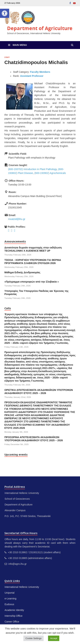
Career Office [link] (12, 622)
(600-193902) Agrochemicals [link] (50, 173)
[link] (5, 13)
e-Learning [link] (10, 599)
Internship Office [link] (14, 616)
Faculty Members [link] (40, 72)
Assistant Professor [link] (32, 76)
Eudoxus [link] (9, 604)
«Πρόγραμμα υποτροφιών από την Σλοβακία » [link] (32, 282)
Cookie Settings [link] (33, 638)
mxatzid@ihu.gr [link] (17, 219)
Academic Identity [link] (14, 610)
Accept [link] (54, 638)
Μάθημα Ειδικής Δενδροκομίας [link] (22, 272)
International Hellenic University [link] (22, 587)
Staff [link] (7, 57)
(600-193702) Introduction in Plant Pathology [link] (32, 169)
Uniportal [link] (9, 593)
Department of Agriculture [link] (40, 28)
